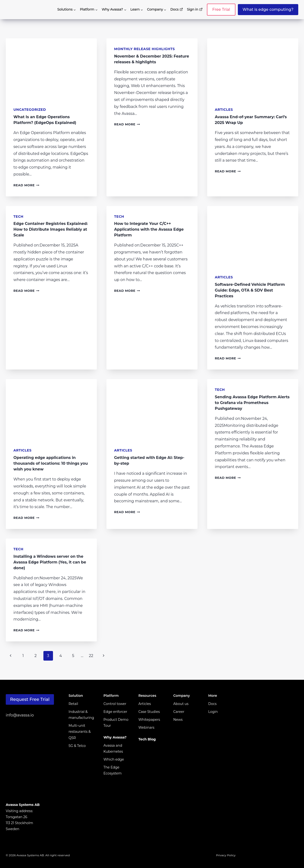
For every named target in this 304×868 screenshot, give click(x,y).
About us (181, 704)
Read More (26, 185)
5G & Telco (77, 746)
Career (179, 712)
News (178, 720)
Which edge (114, 759)
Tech (18, 217)
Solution (76, 696)
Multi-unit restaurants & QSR (80, 732)
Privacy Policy (226, 855)
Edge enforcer (115, 712)
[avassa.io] (22, 10)
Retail (73, 704)
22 (91, 656)
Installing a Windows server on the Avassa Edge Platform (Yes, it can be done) (50, 562)
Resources (147, 696)
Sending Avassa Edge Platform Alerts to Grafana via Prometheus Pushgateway (252, 403)
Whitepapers (149, 720)
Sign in (195, 9)
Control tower (115, 704)
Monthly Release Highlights (144, 49)
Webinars (146, 727)
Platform (111, 696)
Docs (177, 9)
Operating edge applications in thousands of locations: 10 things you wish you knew (51, 463)
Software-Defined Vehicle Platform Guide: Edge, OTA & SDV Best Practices (250, 290)
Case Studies (149, 712)
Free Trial (221, 9)
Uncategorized (30, 110)
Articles (224, 110)
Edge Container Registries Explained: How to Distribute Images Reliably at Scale (51, 229)
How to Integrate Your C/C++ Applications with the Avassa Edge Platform (149, 229)
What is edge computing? (268, 9)
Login (213, 712)
